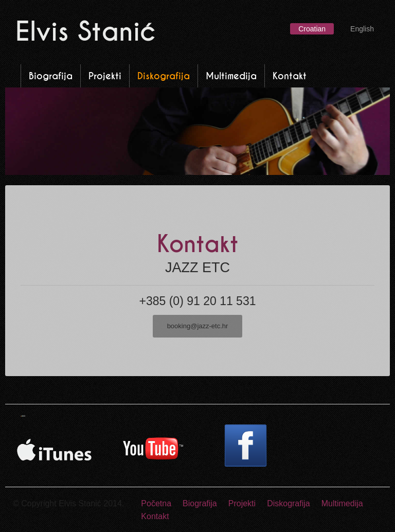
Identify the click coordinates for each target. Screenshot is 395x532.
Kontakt (290, 76)
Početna (156, 503)
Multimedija (231, 76)
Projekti (105, 76)
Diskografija (164, 76)
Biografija (51, 76)
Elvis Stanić (86, 32)
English (362, 29)
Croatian (312, 29)
